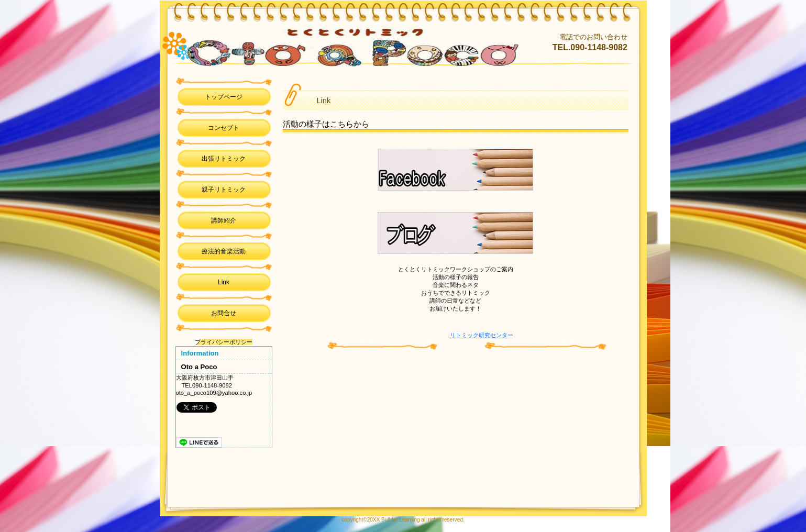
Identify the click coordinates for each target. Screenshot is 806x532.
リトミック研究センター (482, 335)
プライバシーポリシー (224, 342)
